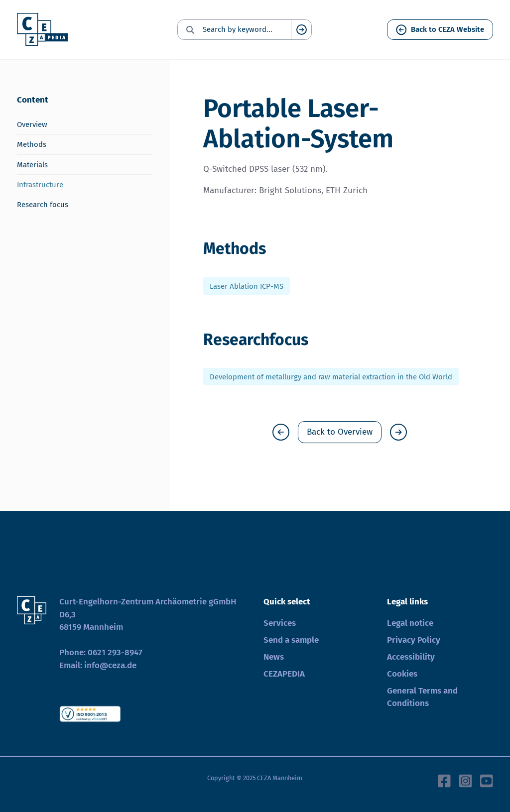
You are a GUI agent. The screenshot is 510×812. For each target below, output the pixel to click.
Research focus (43, 205)
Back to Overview (340, 432)
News (274, 657)
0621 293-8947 (115, 652)
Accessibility (411, 657)
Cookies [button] (402, 674)
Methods (32, 144)
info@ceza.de (110, 665)
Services (280, 623)
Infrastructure (40, 185)
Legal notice (410, 623)
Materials (32, 165)
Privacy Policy (414, 640)
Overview (32, 124)
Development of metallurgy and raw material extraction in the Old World (331, 377)
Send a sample (291, 640)
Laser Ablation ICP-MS (247, 286)
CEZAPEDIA (284, 674)
